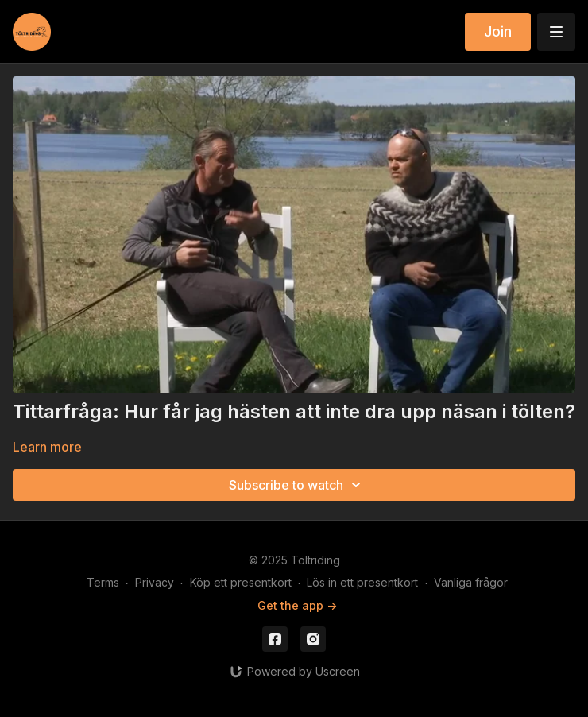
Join (498, 31)
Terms (103, 582)
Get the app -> (297, 605)
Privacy (155, 582)
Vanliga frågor (471, 582)
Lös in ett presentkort (362, 582)
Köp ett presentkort (241, 582)
